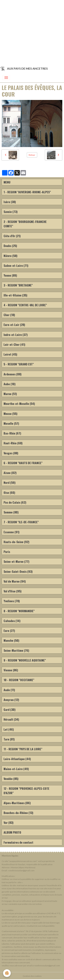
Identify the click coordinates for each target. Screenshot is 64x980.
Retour (32, 155)
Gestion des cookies (32, 976)
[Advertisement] (32, 32)
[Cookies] (7, 973)
